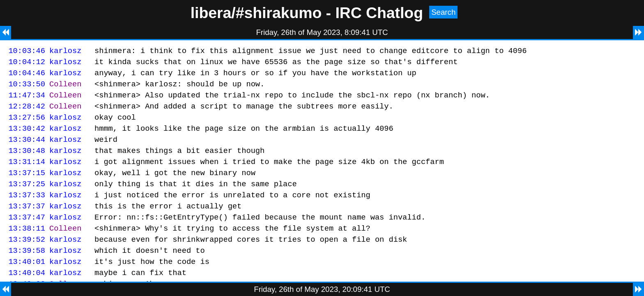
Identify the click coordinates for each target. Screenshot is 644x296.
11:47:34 (27, 101)
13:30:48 (27, 163)
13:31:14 (27, 175)
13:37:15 (27, 187)
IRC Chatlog (379, 13)
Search (443, 12)
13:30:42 (27, 138)
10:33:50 (27, 89)
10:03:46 (27, 52)
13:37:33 (27, 212)
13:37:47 (27, 237)
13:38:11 (27, 249)
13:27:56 (27, 126)
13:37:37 (27, 224)
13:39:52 (27, 261)
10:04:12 (27, 64)
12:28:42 (27, 113)
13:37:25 (27, 200)
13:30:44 (27, 150)
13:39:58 (27, 274)
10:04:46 (27, 76)
